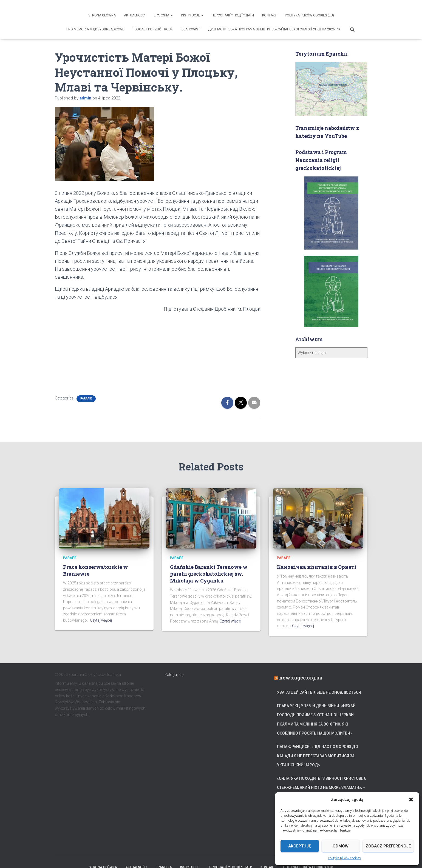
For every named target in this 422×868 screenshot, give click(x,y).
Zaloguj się (174, 675)
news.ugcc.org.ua (301, 678)
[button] (411, 800)
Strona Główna (102, 15)
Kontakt (269, 15)
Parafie (86, 399)
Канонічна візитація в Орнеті (317, 567)
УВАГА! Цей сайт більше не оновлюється (319, 692)
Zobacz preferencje (388, 846)
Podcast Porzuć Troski (153, 29)
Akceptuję (300, 846)
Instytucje (192, 15)
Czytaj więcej (101, 620)
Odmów (341, 846)
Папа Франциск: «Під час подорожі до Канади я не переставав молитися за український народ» (318, 756)
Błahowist (191, 29)
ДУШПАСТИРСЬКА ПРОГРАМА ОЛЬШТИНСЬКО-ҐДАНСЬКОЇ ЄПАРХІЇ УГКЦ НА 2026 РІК (274, 29)
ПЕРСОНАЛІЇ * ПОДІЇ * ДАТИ (233, 15)
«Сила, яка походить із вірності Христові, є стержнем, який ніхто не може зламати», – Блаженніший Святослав (322, 788)
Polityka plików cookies (344, 858)
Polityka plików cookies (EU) (309, 15)
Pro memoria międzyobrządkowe (95, 29)
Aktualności (135, 15)
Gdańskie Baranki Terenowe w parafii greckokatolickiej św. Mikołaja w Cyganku (209, 574)
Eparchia (163, 15)
